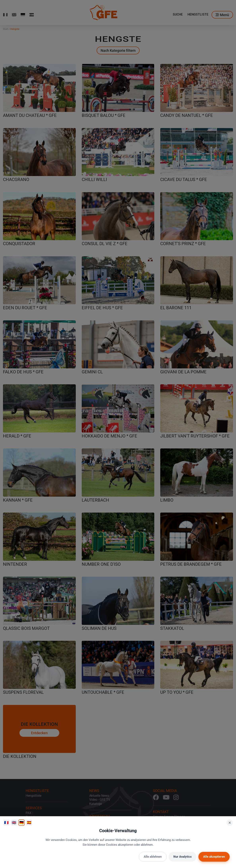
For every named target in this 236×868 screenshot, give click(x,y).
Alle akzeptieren (214, 857)
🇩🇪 (21, 822)
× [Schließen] (230, 823)
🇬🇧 (14, 822)
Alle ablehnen (153, 857)
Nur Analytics (183, 857)
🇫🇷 (6, 822)
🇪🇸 (29, 822)
